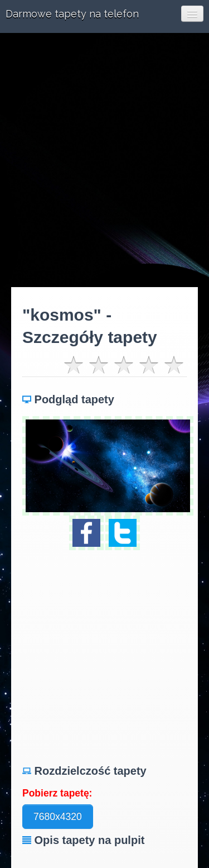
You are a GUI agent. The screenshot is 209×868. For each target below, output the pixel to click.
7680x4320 (58, 817)
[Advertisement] (104, 160)
